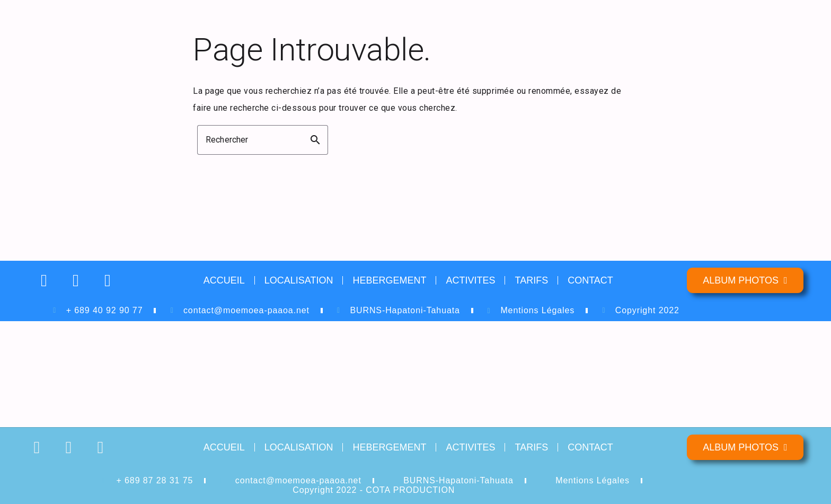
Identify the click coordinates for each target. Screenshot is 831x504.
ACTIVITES (470, 280)
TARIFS (531, 280)
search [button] (315, 140)
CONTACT (590, 280)
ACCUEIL (224, 280)
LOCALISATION (299, 280)
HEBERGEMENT (389, 280)
